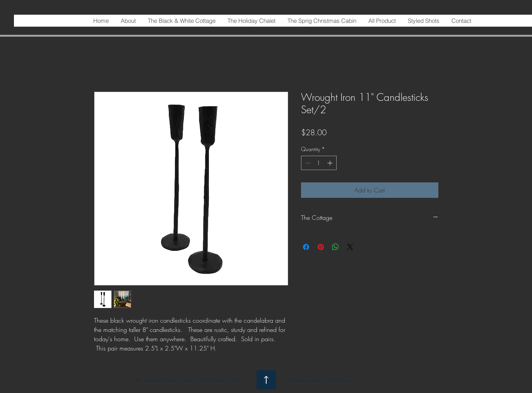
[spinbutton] (319, 163)
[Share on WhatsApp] (335, 247)
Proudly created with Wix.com (321, 380)
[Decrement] (307, 163)
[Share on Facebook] (306, 247)
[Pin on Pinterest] (321, 247)
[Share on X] (350, 247)
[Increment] (331, 163)
